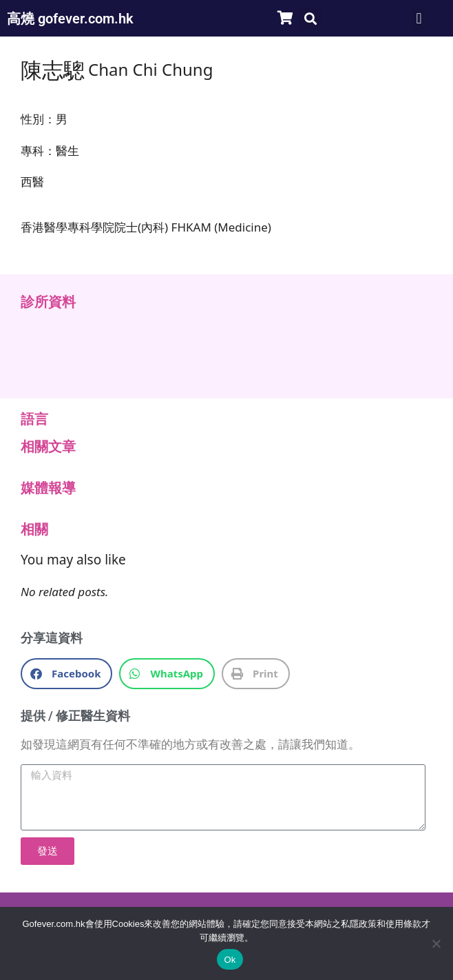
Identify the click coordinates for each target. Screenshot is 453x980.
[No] (436, 943)
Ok (230, 960)
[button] (311, 18)
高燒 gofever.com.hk (70, 19)
